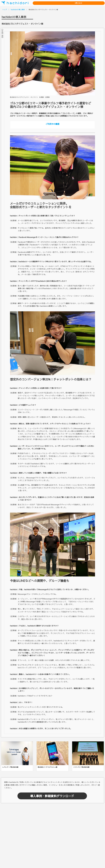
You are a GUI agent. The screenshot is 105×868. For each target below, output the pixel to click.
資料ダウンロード (77, 3)
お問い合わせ (96, 3)
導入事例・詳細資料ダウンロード (52, 796)
